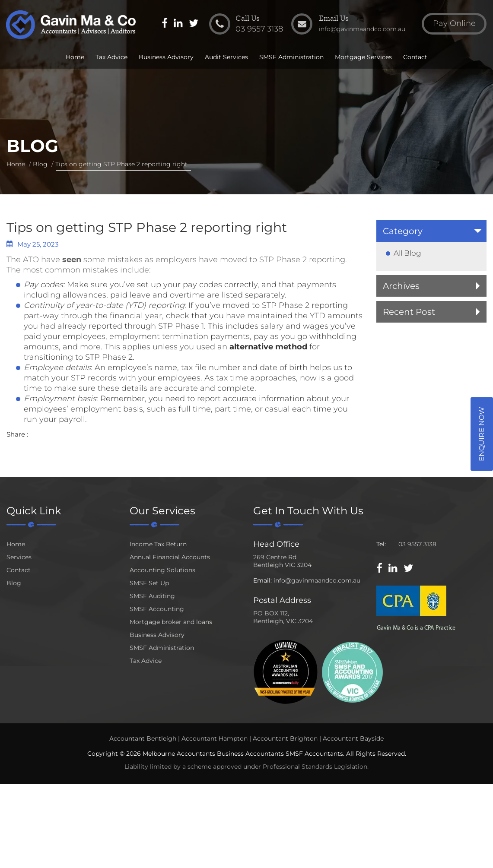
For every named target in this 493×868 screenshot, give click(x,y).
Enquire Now (482, 434)
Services (19, 557)
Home (75, 57)
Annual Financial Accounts (170, 557)
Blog (40, 164)
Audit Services (226, 57)
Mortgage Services (363, 57)
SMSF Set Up (149, 583)
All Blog (407, 253)
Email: (262, 580)
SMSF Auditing (152, 596)
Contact (415, 57)
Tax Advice (111, 57)
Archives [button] (401, 286)
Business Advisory (166, 57)
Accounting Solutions (162, 570)
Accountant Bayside (353, 738)
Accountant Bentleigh (143, 738)
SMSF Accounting (157, 609)
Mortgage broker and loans (171, 622)
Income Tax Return (158, 544)
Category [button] (403, 231)
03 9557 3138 (417, 544)
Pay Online (454, 23)
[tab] (431, 231)
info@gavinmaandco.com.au (317, 580)
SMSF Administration (291, 57)
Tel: (381, 544)
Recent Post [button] (409, 312)
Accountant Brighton (285, 738)
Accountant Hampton (215, 738)
